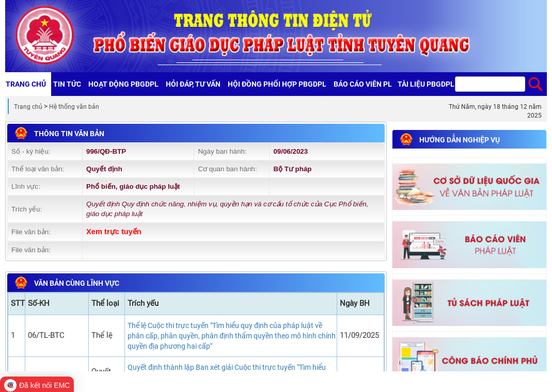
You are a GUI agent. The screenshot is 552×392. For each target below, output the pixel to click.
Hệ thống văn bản (74, 107)
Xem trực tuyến (114, 232)
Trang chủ (28, 107)
